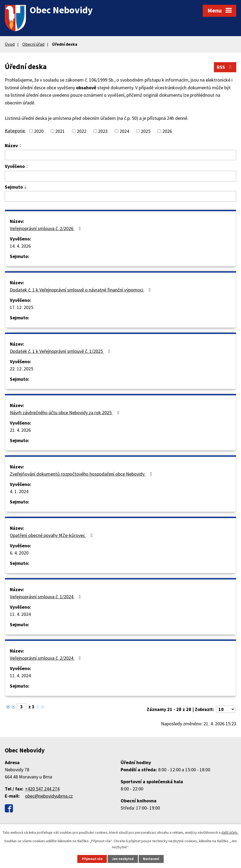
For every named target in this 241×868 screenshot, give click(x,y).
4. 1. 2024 (19, 491)
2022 (82, 131)
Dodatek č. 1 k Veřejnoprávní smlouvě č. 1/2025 (61, 351)
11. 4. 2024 (20, 614)
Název (11, 145)
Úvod (10, 44)
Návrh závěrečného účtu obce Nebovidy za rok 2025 (65, 412)
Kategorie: (15, 131)
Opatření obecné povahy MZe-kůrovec (52, 535)
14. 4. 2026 (20, 246)
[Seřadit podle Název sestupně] (21, 147)
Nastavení (151, 859)
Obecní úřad (33, 44)
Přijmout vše (92, 859)
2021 (60, 131)
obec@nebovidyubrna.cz (49, 796)
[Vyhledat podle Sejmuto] (120, 196)
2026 (167, 131)
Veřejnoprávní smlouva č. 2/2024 (46, 658)
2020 (39, 131)
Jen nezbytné (123, 859)
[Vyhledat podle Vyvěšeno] (120, 176)
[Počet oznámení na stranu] (226, 709)
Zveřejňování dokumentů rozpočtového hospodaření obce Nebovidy (82, 474)
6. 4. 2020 (19, 553)
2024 (124, 131)
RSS (225, 67)
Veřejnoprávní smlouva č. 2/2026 (46, 228)
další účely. (230, 832)
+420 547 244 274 (42, 789)
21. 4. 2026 (20, 430)
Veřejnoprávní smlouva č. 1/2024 (46, 597)
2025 (146, 131)
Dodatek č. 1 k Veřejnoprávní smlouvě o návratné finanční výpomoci (81, 290)
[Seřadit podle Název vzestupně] (21, 145)
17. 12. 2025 (22, 307)
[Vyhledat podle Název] (120, 155)
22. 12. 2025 (22, 369)
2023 (103, 131)
